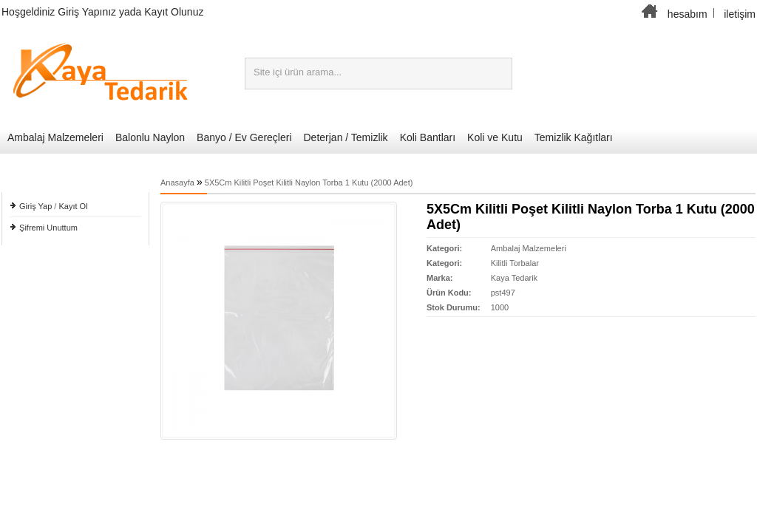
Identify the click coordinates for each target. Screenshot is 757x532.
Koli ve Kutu (495, 137)
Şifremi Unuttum (48, 228)
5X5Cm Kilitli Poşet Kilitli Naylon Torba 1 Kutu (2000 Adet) (309, 183)
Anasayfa (177, 183)
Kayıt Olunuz (174, 12)
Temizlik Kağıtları (574, 137)
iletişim (740, 14)
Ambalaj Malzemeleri (55, 137)
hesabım (688, 14)
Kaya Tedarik (514, 278)
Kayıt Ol (73, 206)
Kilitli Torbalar (515, 263)
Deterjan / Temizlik (346, 137)
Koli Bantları (428, 137)
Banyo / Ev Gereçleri (244, 137)
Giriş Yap (35, 206)
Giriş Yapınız (87, 12)
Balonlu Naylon (150, 137)
